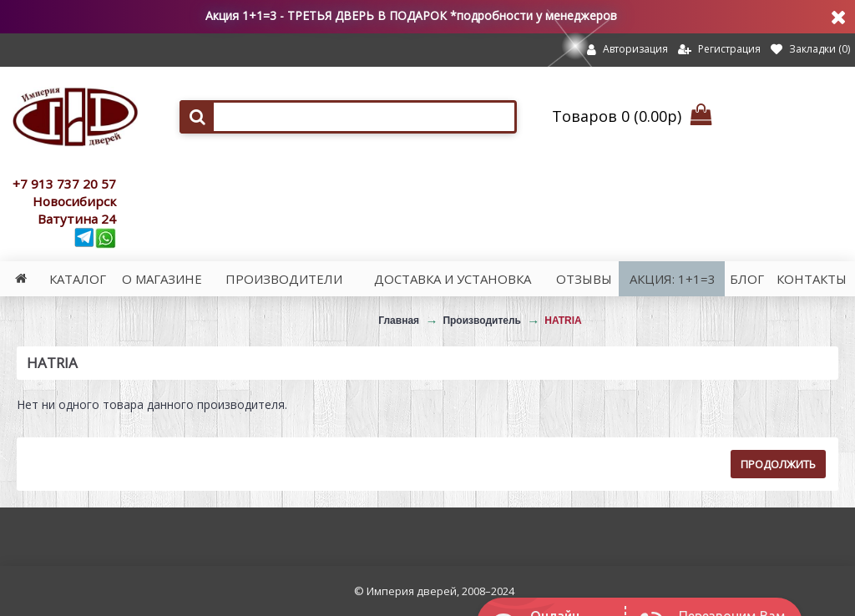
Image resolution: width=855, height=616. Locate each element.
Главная (399, 321)
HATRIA (563, 321)
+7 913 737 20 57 (64, 184)
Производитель (482, 321)
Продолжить (778, 464)
